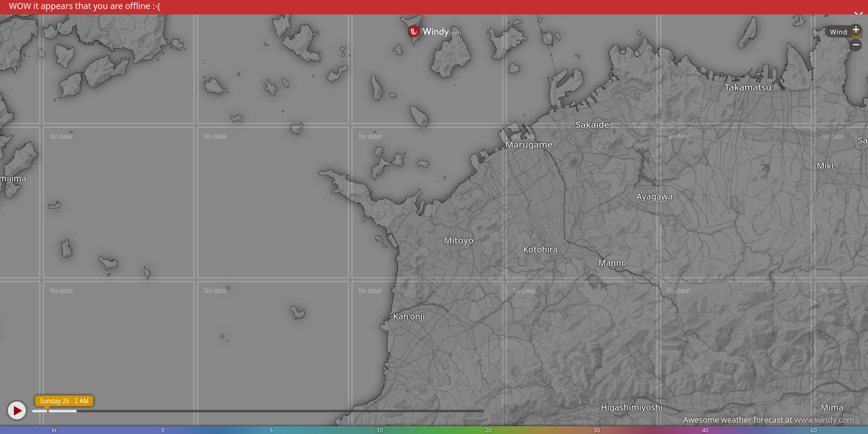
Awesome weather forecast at (769, 420)
